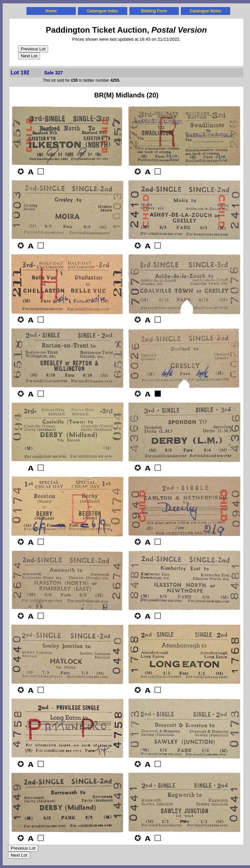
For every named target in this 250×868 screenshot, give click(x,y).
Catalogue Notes (206, 11)
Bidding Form (154, 11)
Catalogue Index (103, 11)
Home (51, 11)
